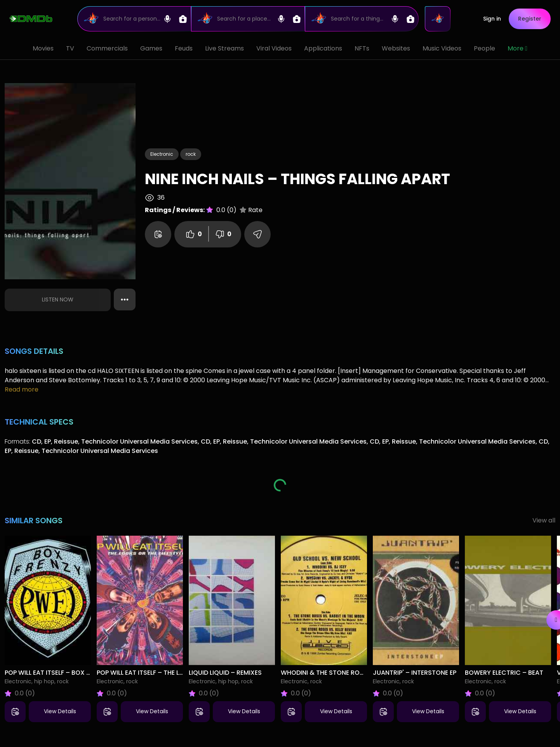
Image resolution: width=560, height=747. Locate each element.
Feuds (184, 48)
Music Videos (442, 48)
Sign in (492, 19)
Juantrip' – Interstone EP (415, 673)
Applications (323, 48)
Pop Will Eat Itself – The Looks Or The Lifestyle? (175, 673)
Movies (43, 48)
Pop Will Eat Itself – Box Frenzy (56, 673)
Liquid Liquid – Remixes (225, 673)
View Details (60, 711)
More (517, 48)
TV (70, 48)
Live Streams (224, 48)
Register (530, 19)
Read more (22, 389)
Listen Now (58, 299)
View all (544, 520)
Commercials (107, 48)
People (484, 48)
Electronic (162, 154)
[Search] (134, 19)
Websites (396, 48)
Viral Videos (274, 48)
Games (151, 48)
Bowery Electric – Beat (504, 673)
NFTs (362, 48)
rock (191, 154)
